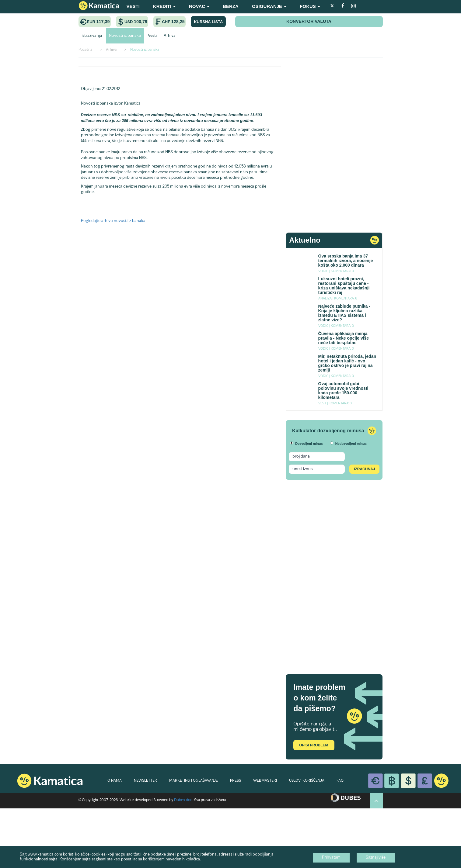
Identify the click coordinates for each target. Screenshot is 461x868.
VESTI (133, 6)
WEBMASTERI (265, 781)
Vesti (152, 36)
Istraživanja (92, 36)
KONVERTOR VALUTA (309, 21)
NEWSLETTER (145, 781)
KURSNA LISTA (208, 22)
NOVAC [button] (199, 6)
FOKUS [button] (310, 6)
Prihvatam (331, 858)
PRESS (236, 781)
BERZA (231, 6)
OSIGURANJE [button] (269, 6)
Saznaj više (376, 858)
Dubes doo (183, 800)
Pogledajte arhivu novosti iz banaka (113, 221)
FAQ (340, 781)
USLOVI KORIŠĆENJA (307, 781)
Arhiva (170, 36)
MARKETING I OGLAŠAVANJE (194, 781)
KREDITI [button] (164, 6)
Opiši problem (314, 745)
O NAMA (115, 781)
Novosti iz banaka (125, 36)
